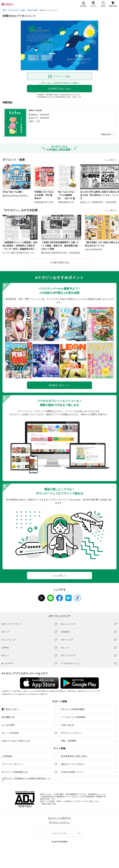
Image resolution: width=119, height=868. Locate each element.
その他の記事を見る (59, 262)
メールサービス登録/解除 (73, 717)
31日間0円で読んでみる (59, 89)
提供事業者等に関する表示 (74, 756)
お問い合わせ (68, 725)
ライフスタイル (13, 10)
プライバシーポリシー (12, 764)
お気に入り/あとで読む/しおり (16, 741)
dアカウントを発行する (59, 818)
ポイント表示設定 (10, 733)
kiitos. (23, 10)
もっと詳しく (59, 576)
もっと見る (110, 160)
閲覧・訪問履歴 (69, 741)
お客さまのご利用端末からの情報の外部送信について (26, 780)
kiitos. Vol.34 (32, 10)
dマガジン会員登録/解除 (73, 709)
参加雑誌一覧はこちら (59, 385)
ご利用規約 (7, 756)
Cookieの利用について (72, 772)
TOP (4, 10)
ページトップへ (59, 833)
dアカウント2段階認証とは (15, 772)
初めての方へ (10, 709)
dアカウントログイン (71, 733)
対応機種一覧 (8, 717)
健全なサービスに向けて (73, 764)
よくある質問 (8, 725)
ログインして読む (62, 76)
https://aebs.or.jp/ (49, 804)
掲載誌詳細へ (107, 134)
